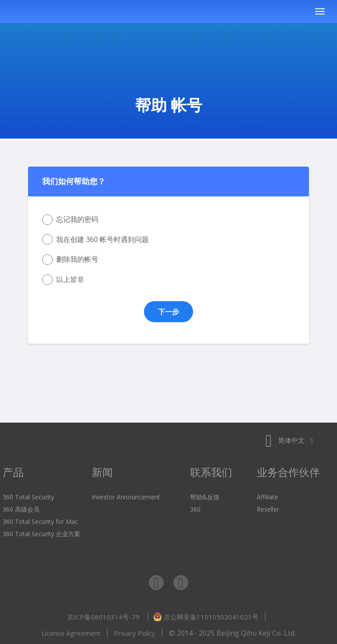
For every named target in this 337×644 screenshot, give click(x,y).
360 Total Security (63, 12)
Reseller (268, 509)
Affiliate (267, 497)
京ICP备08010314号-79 (104, 617)
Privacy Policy (135, 633)
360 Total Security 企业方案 (41, 534)
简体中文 (289, 440)
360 (195, 509)
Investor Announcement (126, 497)
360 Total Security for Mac (40, 521)
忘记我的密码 (70, 220)
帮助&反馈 (205, 497)
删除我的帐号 (70, 260)
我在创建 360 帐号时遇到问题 (95, 239)
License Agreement (71, 633)
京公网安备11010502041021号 (206, 617)
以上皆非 (63, 280)
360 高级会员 (21, 509)
